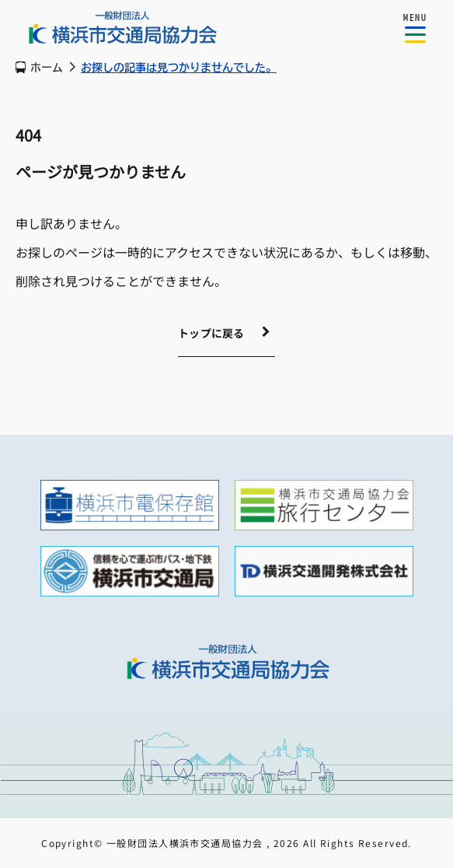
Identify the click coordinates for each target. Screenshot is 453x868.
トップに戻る (211, 333)
